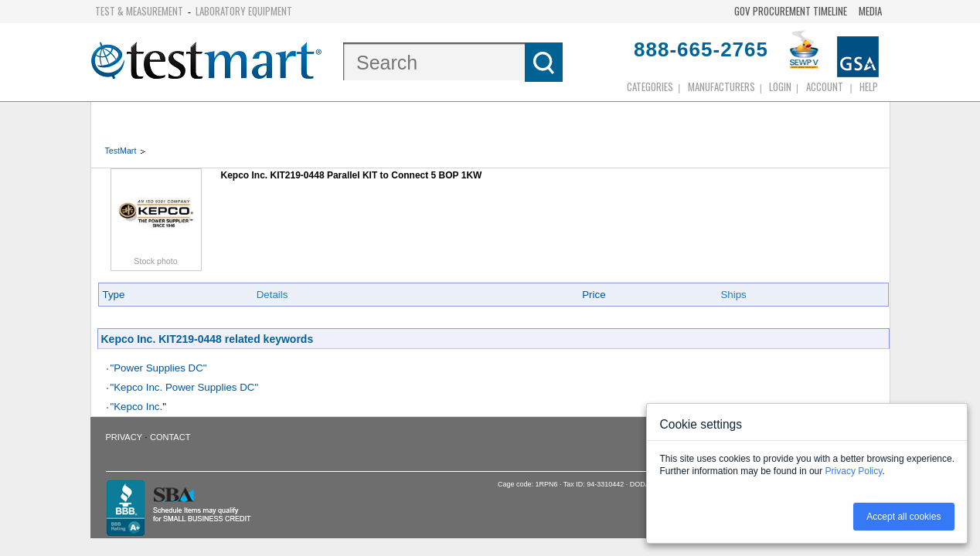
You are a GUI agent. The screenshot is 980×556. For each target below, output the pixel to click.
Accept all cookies (903, 517)
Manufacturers (721, 86)
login (780, 86)
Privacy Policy (854, 471)
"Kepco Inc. (137, 407)
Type (114, 295)
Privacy (124, 437)
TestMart (121, 151)
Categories (650, 86)
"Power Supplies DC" (159, 368)
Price (594, 295)
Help (869, 86)
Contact (170, 437)
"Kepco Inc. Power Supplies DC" (185, 387)
